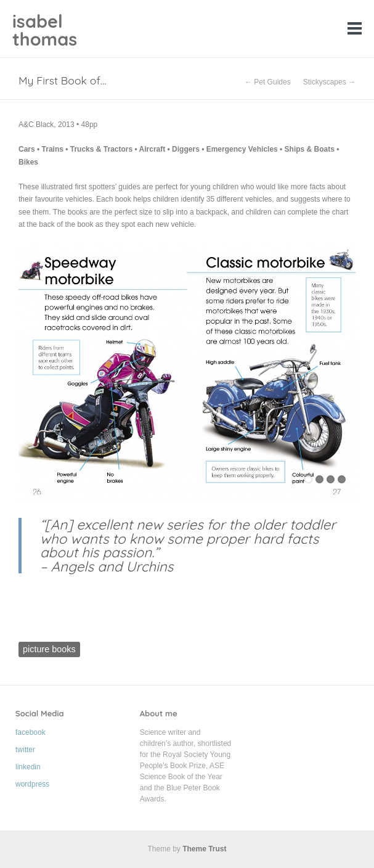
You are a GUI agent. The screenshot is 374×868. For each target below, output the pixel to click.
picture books (49, 649)
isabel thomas (45, 30)
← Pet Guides (268, 82)
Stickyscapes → (329, 82)
